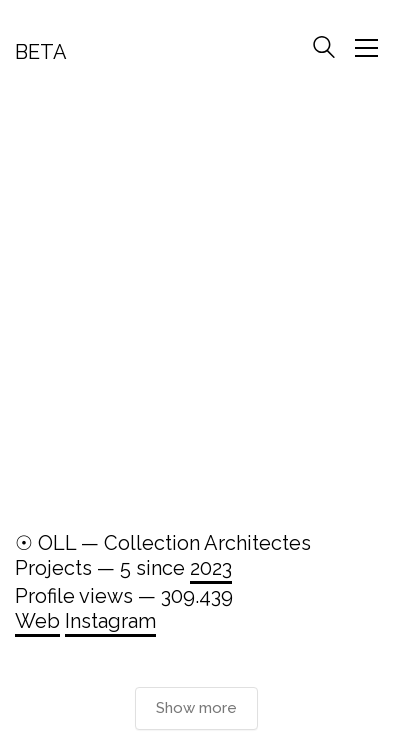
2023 (211, 568)
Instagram (110, 621)
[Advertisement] (196, 305)
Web (37, 621)
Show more (196, 708)
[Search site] (324, 50)
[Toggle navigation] (366, 48)
